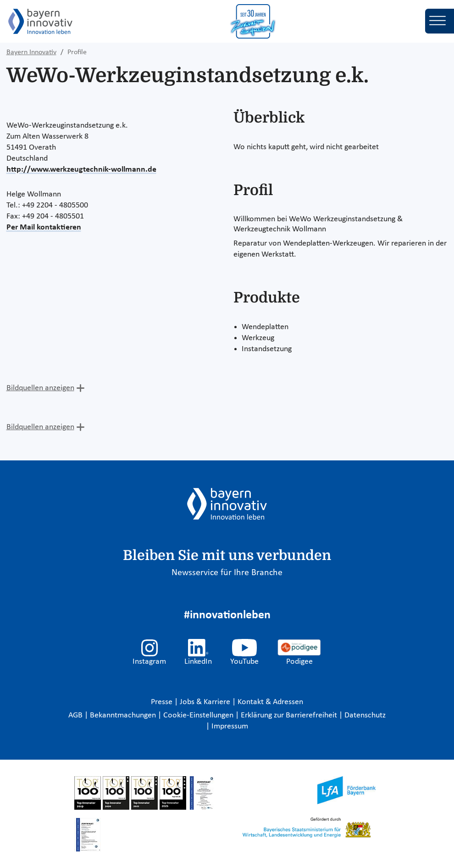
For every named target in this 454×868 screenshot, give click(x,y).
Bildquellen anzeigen (40, 388)
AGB (76, 715)
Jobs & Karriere (206, 702)
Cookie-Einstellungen (198, 715)
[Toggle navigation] (440, 21)
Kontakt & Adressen (270, 702)
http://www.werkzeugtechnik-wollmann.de (81, 170)
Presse (163, 702)
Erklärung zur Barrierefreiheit (290, 715)
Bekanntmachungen (124, 715)
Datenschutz (365, 715)
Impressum (230, 726)
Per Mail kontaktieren (44, 227)
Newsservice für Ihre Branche (227, 573)
